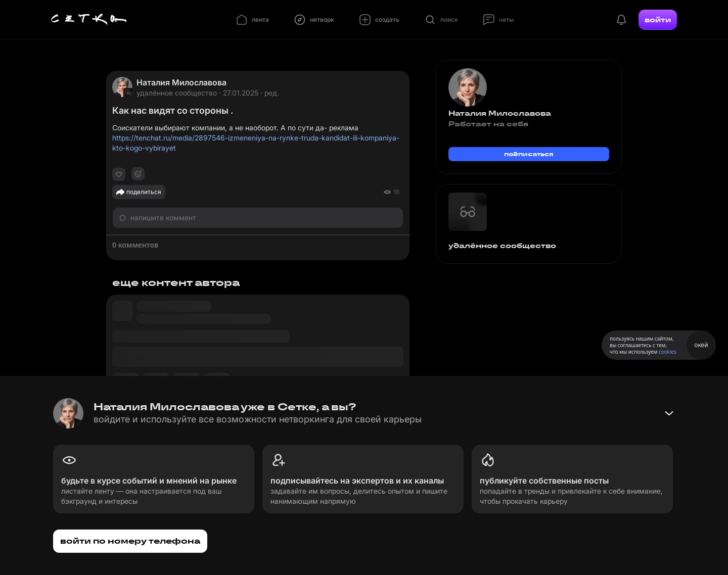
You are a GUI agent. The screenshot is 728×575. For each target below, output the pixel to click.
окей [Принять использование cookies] (701, 345)
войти (658, 20)
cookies (668, 352)
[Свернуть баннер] (669, 413)
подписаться (529, 154)
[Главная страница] (89, 20)
